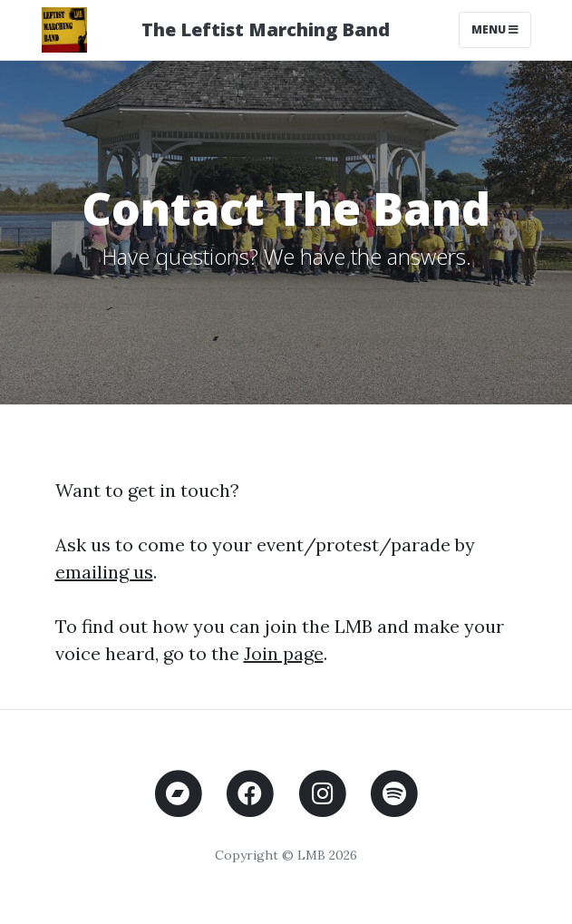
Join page (284, 653)
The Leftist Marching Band (266, 29)
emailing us (104, 572)
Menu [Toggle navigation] (495, 29)
